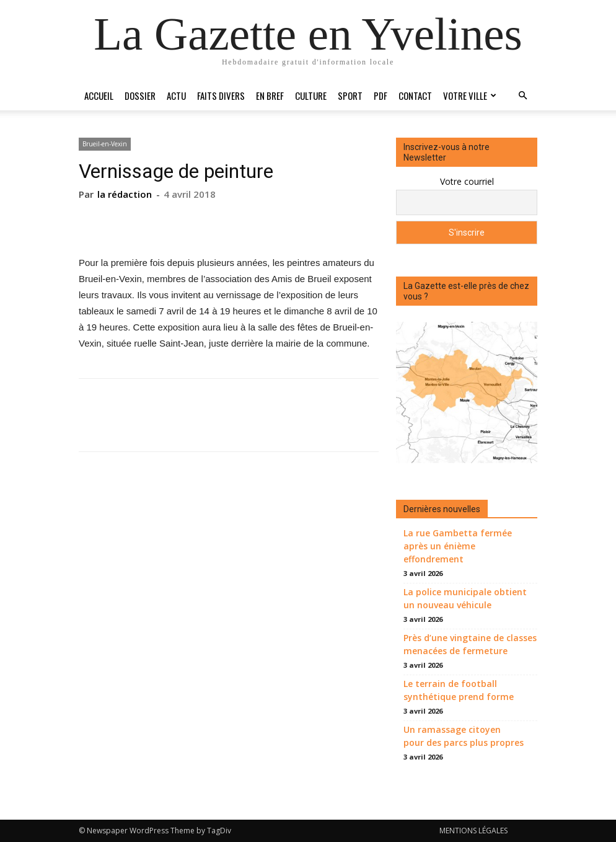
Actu (176, 95)
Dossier (140, 95)
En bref (270, 95)
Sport (350, 95)
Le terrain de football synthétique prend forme (459, 690)
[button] (522, 96)
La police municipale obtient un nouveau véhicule (465, 598)
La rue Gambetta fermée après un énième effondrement (458, 546)
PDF (381, 95)
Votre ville (470, 95)
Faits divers (221, 95)
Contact (415, 95)
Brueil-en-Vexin (105, 144)
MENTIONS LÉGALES (473, 831)
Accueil (99, 95)
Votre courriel (467, 181)
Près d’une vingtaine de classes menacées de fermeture (470, 644)
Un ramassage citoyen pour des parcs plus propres (464, 736)
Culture (311, 95)
